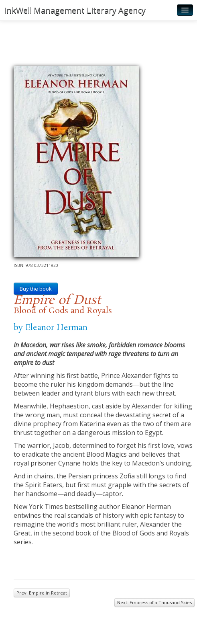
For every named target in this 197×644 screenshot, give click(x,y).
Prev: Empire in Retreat (42, 593)
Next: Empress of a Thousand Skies (154, 602)
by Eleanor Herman (51, 328)
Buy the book (36, 289)
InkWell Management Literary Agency (75, 10)
